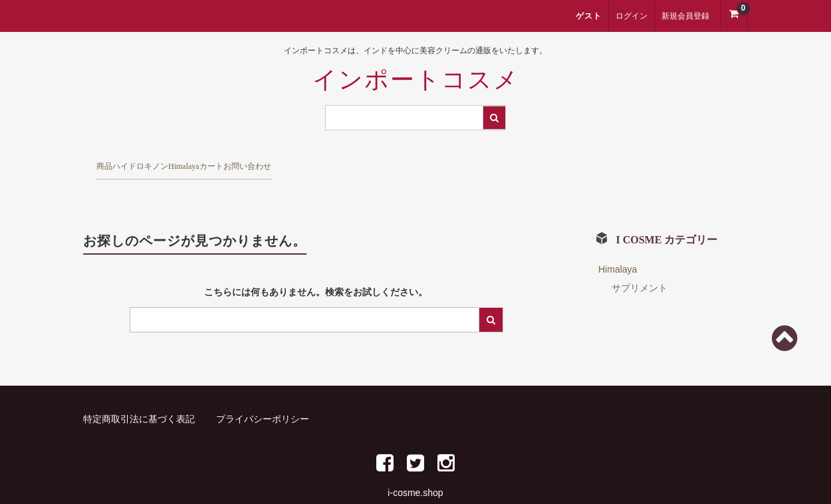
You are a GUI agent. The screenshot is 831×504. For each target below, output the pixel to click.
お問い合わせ (459, 161)
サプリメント (640, 265)
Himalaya (297, 161)
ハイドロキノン (199, 161)
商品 (114, 161)
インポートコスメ (416, 80)
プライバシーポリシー (263, 396)
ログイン (632, 16)
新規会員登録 (685, 16)
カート (374, 161)
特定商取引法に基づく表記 (139, 396)
